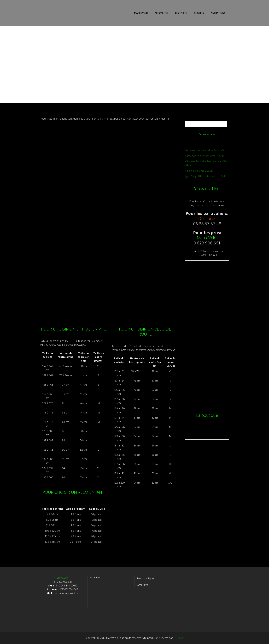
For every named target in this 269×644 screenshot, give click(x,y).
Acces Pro (143, 585)
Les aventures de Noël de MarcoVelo (206, 150)
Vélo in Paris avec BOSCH (199, 171)
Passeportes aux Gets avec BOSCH (204, 156)
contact (200, 205)
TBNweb (178, 638)
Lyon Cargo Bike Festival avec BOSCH (206, 176)
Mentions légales (147, 578)
